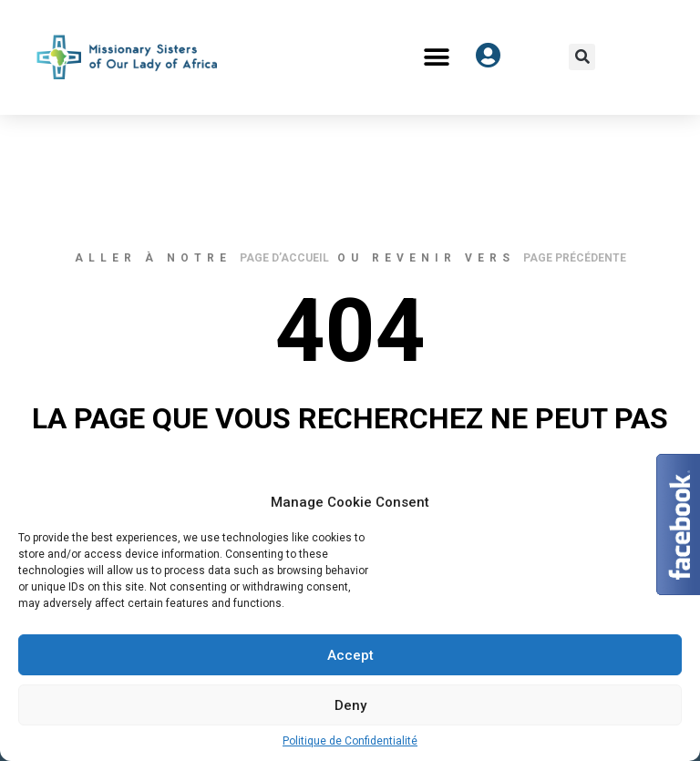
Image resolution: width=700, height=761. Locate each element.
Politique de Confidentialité (350, 741)
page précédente (575, 258)
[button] (437, 57)
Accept (350, 655)
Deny (350, 705)
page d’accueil (284, 258)
